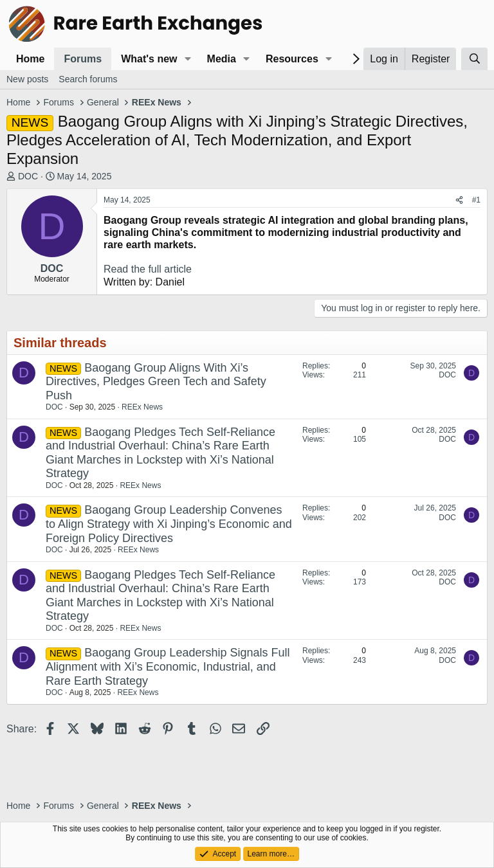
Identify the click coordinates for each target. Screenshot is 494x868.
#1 (476, 200)
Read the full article (148, 269)
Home (30, 59)
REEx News (142, 407)
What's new (149, 59)
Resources (292, 59)
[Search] (474, 59)
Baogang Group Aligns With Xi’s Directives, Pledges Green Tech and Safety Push (156, 382)
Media (222, 59)
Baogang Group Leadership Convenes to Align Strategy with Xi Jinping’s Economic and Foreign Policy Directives (169, 524)
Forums (83, 59)
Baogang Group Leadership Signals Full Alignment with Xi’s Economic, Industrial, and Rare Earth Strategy (168, 666)
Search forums (88, 79)
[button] (188, 59)
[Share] (459, 200)
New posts (27, 79)
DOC (28, 176)
